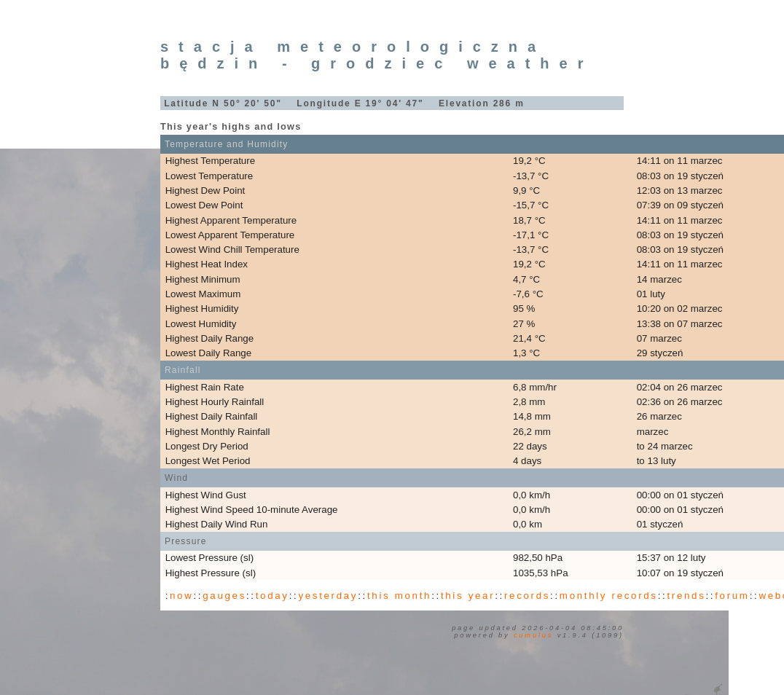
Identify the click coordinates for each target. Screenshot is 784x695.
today (273, 596)
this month (399, 596)
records (527, 596)
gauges (224, 596)
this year (468, 596)
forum (732, 596)
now (181, 596)
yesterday (328, 596)
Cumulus (533, 635)
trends (686, 596)
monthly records (609, 596)
